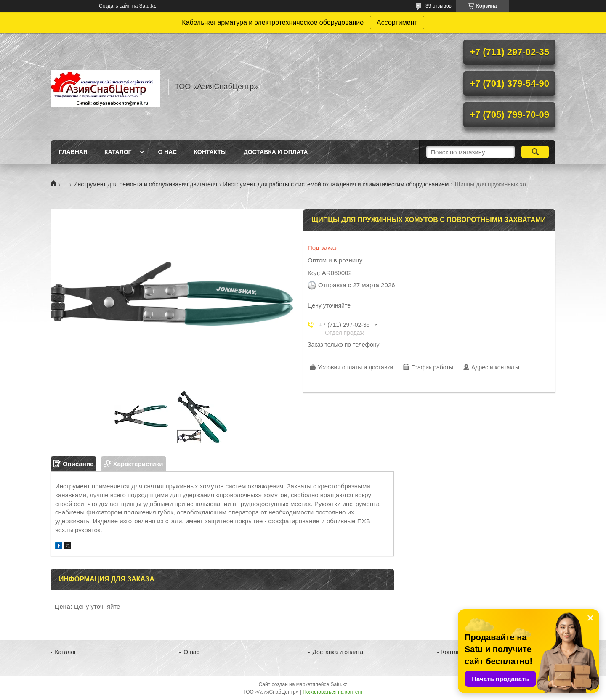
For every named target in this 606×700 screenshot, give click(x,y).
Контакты (210, 152)
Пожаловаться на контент (333, 692)
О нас (167, 152)
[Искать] (535, 152)
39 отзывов (439, 6)
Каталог (118, 152)
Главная (73, 152)
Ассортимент (397, 23)
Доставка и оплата (276, 152)
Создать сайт (114, 6)
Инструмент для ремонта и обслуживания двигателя (146, 184)
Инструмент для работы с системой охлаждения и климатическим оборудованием (336, 184)
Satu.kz (339, 684)
